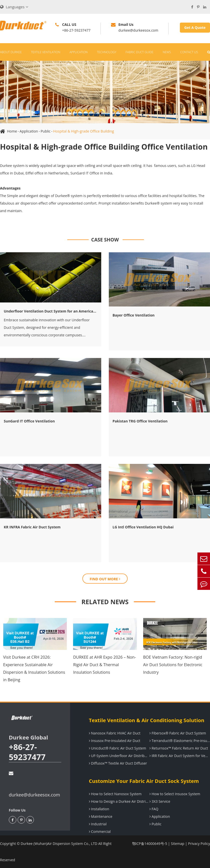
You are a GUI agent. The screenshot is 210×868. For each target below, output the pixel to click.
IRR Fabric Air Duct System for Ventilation (180, 756)
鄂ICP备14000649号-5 (150, 844)
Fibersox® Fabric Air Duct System (178, 733)
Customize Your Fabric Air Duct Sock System (144, 781)
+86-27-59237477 (27, 752)
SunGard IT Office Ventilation (29, 421)
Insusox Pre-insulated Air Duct (115, 741)
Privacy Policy (199, 844)
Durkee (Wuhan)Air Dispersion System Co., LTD (59, 844)
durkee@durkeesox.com (34, 784)
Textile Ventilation (46, 52)
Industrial (98, 824)
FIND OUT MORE (105, 579)
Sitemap (177, 844)
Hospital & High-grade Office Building (84, 131)
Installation (99, 809)
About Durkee (11, 52)
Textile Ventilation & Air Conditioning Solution (147, 720)
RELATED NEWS (105, 602)
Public (46, 131)
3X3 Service (160, 801)
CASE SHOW (105, 240)
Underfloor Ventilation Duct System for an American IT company (51, 311)
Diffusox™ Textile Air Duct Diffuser (118, 763)
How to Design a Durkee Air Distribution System (119, 801)
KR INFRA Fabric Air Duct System (32, 527)
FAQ (154, 809)
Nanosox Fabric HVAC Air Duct (115, 733)
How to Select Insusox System (175, 794)
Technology (107, 52)
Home (12, 131)
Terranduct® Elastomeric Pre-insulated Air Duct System (180, 741)
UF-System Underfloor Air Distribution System (119, 756)
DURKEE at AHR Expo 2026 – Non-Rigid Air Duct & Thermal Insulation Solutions (104, 665)
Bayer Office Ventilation (134, 315)
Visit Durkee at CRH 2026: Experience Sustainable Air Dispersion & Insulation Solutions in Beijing (34, 668)
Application (79, 52)
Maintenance (101, 816)
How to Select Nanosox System (115, 794)
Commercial (100, 831)
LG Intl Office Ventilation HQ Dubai (143, 527)
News (167, 52)
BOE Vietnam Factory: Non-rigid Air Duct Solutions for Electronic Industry (173, 665)
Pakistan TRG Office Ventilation (140, 421)
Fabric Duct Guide (140, 52)
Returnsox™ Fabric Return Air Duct (179, 748)
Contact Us (189, 52)
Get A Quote (195, 27)
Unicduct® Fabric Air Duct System (118, 748)
